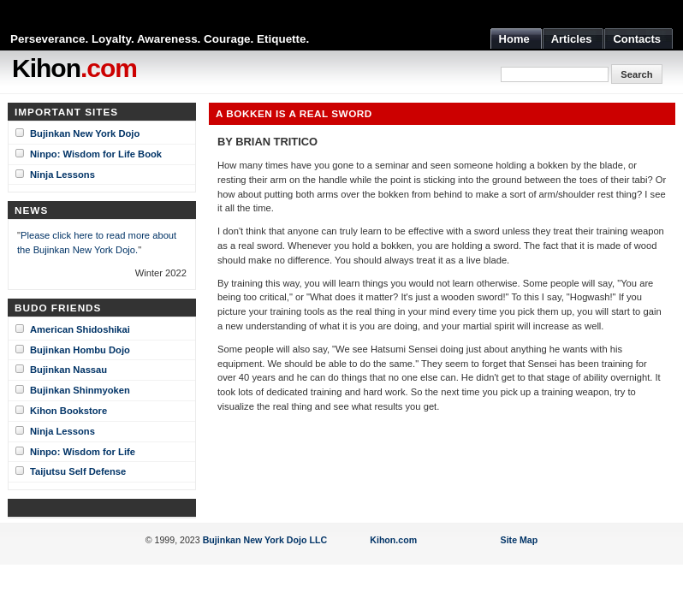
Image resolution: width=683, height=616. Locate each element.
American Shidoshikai (80, 329)
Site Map (520, 540)
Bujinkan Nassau (68, 370)
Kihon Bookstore (68, 411)
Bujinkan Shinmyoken (80, 390)
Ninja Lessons (62, 175)
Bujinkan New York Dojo (85, 133)
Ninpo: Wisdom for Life (83, 452)
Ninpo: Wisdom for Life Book (96, 154)
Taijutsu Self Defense (78, 471)
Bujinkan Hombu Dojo (80, 350)
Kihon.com (393, 540)
